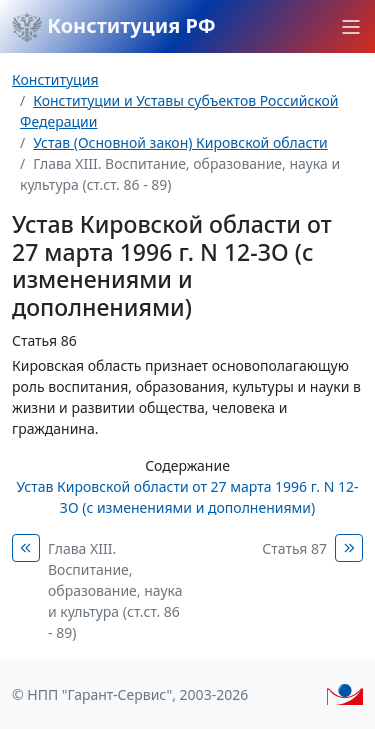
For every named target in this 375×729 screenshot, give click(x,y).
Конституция (55, 79)
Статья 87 (294, 548)
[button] (351, 27)
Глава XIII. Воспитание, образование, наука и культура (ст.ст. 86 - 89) (115, 590)
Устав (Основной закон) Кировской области (180, 142)
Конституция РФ (114, 27)
